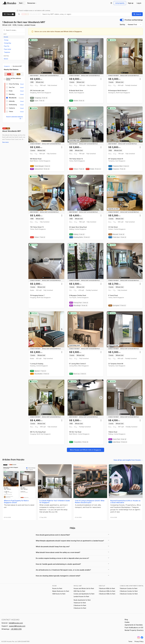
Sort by (122, 25)
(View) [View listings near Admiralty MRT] (22, 101)
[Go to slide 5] (48, 73)
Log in (139, 3)
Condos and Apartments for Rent (84, 594)
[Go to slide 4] (46, 73)
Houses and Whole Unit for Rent (84, 588)
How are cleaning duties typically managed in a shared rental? (73, 576)
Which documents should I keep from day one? (73, 546)
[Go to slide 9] (50, 414)
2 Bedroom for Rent (80, 605)
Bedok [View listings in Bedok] (6, 37)
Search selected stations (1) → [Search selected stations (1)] (15, 118)
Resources (32, 3)
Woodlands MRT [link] (17, 66)
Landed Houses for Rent (81, 596)
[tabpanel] (14, 95)
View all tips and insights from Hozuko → (128, 460)
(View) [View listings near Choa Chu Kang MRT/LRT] (22, 84)
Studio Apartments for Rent (82, 600)
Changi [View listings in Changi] (6, 40)
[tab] (9, 74)
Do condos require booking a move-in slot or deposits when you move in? (73, 558)
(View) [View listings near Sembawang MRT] (22, 105)
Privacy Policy (139, 641)
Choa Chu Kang (14, 84)
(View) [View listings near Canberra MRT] (22, 108)
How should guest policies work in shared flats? (73, 535)
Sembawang (13, 105)
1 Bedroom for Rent (80, 603)
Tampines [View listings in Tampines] (7, 52)
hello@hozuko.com (16, 623)
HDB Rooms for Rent (59, 594)
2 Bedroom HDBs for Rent (107, 591)
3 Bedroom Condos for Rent (129, 594)
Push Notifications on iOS (134, 628)
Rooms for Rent (57, 588)
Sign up (131, 3)
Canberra (12, 108)
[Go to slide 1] (42, 73)
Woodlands (13, 98)
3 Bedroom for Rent (80, 608)
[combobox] (86, 14)
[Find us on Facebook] (142, 637)
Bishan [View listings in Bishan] (6, 59)
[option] (14, 37)
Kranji (11, 91)
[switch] (122, 20)
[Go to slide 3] (45, 73)
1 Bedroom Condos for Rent (128, 588)
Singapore (7, 66)
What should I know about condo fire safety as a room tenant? (73, 552)
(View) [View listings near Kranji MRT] (22, 91)
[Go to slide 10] (50, 209)
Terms (130, 641)
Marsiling (12, 94)
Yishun (11, 112)
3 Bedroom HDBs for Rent (107, 594)
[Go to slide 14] (129, 414)
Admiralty (12, 101)
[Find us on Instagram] (138, 637)
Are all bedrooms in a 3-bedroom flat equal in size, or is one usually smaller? (73, 570)
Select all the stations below (14, 79)
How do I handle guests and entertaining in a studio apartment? (73, 564)
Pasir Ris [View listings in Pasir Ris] (7, 46)
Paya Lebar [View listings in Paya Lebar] (8, 49)
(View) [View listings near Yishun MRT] (22, 112)
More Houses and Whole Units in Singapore (86, 450)
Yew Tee (12, 87)
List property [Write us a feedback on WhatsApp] (120, 3)
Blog (126, 619)
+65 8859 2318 (16, 629)
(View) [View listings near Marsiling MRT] (22, 94)
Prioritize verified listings (134, 20)
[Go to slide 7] (50, 141)
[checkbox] (5, 79)
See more (5, 142)
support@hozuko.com (17, 626)
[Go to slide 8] (90, 138)
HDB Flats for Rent (79, 591)
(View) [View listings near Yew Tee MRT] (22, 88)
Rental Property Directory (134, 630)
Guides (127, 622)
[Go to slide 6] (49, 73)
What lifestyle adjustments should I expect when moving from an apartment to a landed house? (73, 541)
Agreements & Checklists (134, 625)
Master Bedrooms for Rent (61, 591)
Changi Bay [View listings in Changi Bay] (8, 43)
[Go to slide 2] (44, 73)
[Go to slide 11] (50, 73)
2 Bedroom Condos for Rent (129, 591)
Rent (22, 3)
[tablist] (14, 74)
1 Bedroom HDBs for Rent (107, 588)
